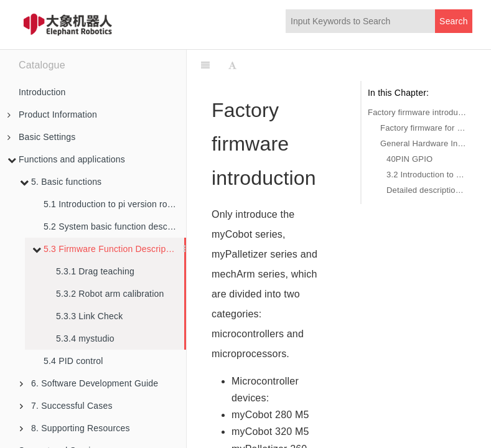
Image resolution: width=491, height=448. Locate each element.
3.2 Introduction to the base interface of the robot (426, 175)
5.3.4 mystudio (85, 338)
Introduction (42, 92)
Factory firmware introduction (417, 112)
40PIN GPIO (409, 159)
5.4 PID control (73, 361)
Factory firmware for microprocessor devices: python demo (423, 128)
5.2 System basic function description (115, 226)
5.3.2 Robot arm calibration (110, 294)
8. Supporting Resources (75, 428)
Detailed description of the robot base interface (426, 190)
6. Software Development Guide (89, 383)
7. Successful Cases (66, 406)
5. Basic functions (61, 182)
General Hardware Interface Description (423, 143)
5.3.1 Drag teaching (95, 271)
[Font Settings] (232, 65)
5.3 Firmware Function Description (106, 249)
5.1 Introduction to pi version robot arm (115, 204)
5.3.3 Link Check (89, 316)
